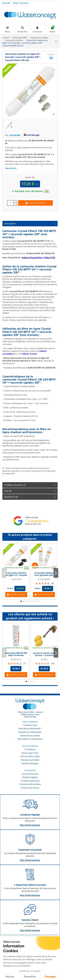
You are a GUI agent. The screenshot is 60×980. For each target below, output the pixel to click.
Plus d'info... (11, 168)
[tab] (30, 224)
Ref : (7, 135)
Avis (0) (30, 491)
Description (30, 224)
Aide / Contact (21, 3)
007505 (44, 659)
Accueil (6, 3)
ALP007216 (16, 659)
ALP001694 (16, 579)
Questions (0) (30, 497)
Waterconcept (32, 517)
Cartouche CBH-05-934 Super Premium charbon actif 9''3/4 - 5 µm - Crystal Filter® (16, 656)
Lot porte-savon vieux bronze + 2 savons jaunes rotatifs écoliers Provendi (44, 656)
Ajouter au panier (35, 203)
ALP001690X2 (44, 579)
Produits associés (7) (30, 485)
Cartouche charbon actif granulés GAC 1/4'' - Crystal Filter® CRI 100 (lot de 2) (44, 576)
